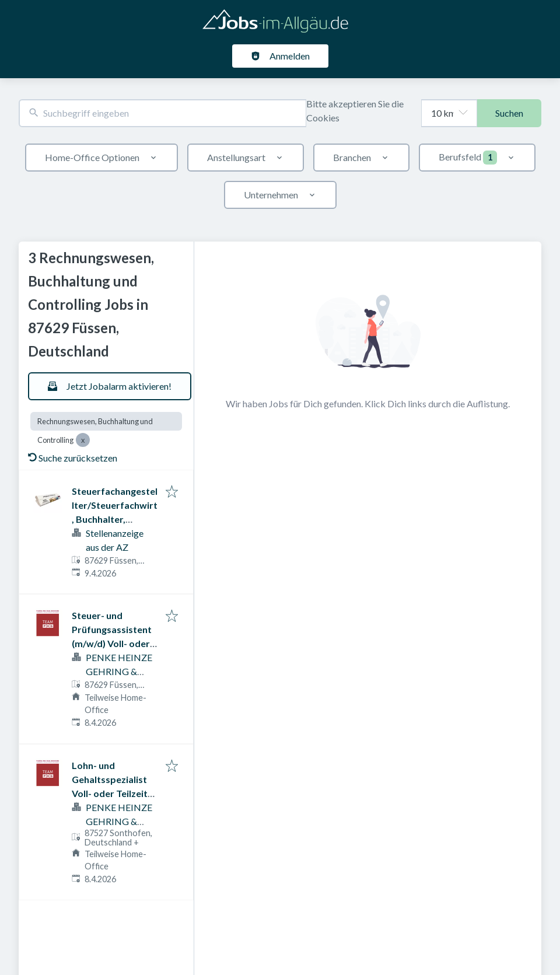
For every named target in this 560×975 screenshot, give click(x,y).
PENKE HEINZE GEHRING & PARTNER (119, 671)
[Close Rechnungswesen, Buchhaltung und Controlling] (83, 440)
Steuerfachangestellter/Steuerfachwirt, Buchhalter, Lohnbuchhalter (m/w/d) (115, 519)
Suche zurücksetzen (73, 458)
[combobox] (162, 113)
